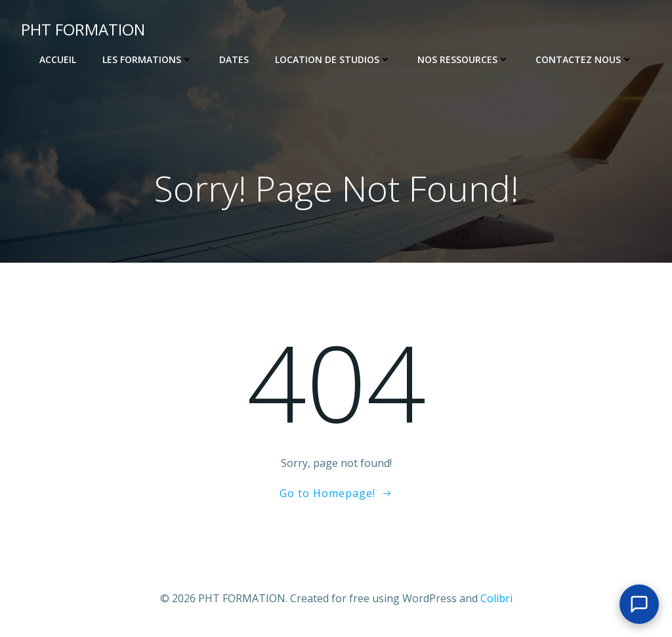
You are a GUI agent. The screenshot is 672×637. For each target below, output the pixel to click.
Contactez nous (584, 59)
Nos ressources (463, 59)
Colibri (496, 598)
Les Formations (148, 59)
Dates (234, 59)
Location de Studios (333, 59)
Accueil (58, 59)
